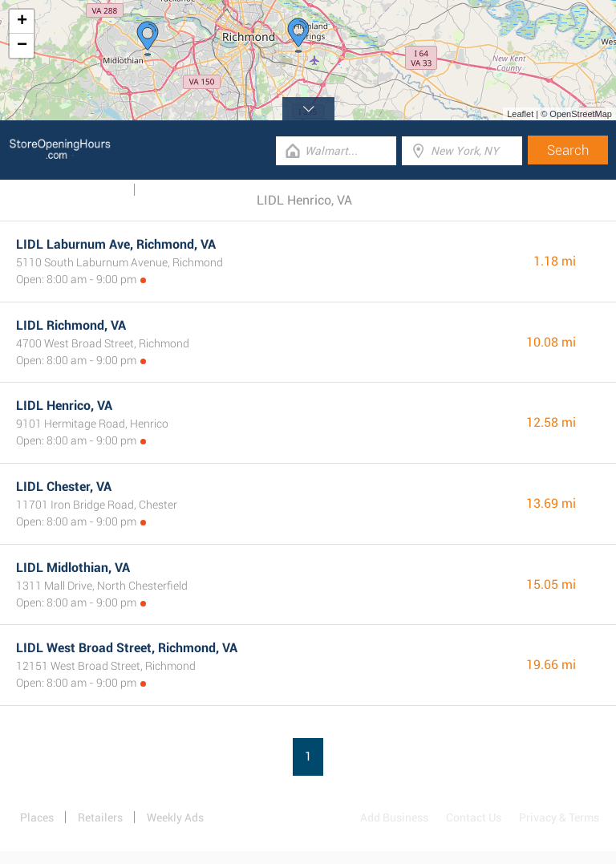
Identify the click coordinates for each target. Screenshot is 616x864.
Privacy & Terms (559, 817)
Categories (172, 190)
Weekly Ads (95, 190)
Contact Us (474, 817)
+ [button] (22, 22)
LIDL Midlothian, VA (73, 568)
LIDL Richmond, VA (71, 325)
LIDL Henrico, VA (64, 406)
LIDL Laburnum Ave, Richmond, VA (116, 244)
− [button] (22, 46)
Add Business (394, 817)
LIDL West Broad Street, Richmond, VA (127, 648)
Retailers (100, 817)
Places (37, 817)
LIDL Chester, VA (64, 487)
